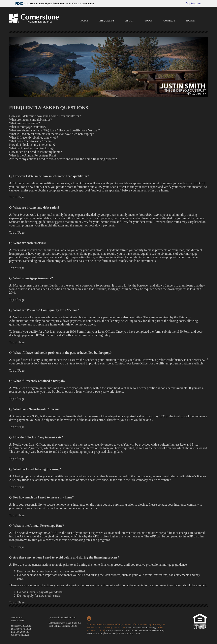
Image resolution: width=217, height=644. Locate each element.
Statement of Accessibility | (152, 630)
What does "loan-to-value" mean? (31, 141)
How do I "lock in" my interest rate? (32, 145)
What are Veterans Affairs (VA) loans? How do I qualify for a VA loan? (54, 130)
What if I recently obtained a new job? (34, 137)
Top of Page (17, 197)
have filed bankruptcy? (79, 134)
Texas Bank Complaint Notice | (102, 633)
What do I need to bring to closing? (32, 148)
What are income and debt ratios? (31, 120)
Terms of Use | (132, 630)
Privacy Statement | (115, 630)
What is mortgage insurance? (28, 127)
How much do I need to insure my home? (35, 152)
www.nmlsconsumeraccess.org (141, 627)
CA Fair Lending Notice (129, 633)
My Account (194, 3)
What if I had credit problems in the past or (37, 134)
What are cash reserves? (24, 123)
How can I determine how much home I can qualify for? (45, 116)
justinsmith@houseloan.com (62, 618)
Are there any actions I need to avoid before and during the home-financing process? (63, 159)
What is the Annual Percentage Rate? (33, 155)
